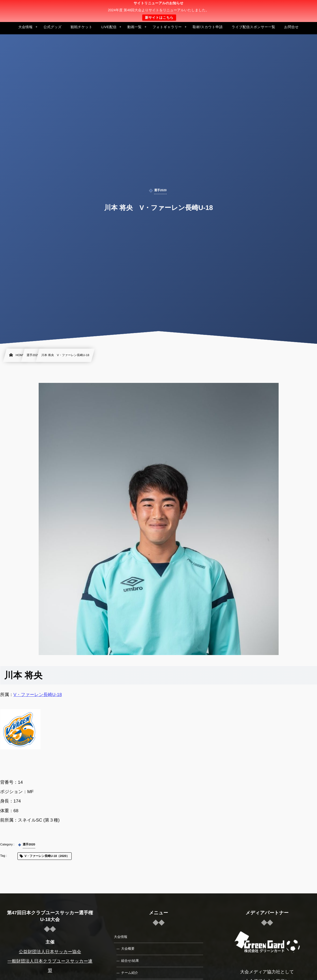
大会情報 (121, 937)
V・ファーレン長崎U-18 (38, 695)
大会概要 (128, 949)
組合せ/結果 (130, 961)
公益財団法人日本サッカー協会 (50, 952)
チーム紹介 (130, 973)
